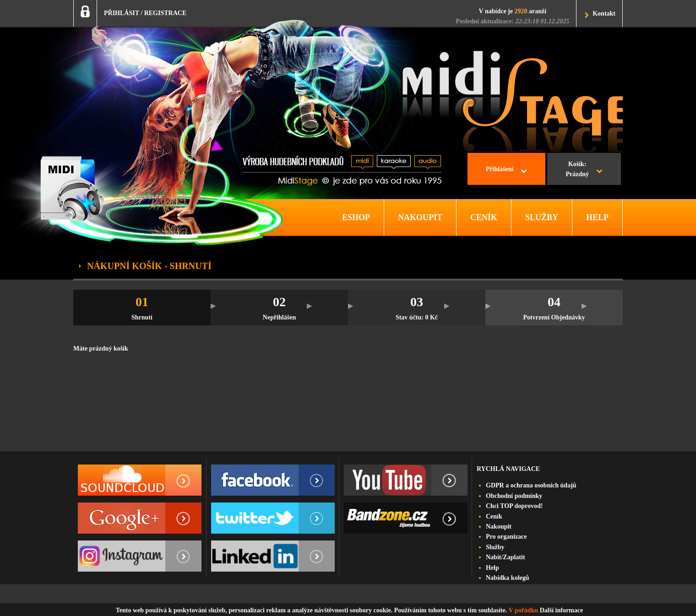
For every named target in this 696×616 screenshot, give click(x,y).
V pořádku (524, 610)
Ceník (494, 516)
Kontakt (604, 14)
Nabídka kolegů (508, 578)
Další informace (561, 610)
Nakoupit (499, 527)
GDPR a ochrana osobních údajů (531, 485)
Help (492, 568)
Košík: (577, 170)
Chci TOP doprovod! (514, 506)
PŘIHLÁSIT (122, 13)
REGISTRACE (166, 13)
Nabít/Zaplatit (506, 557)
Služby (495, 547)
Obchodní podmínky (514, 496)
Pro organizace (506, 537)
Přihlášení (500, 169)
